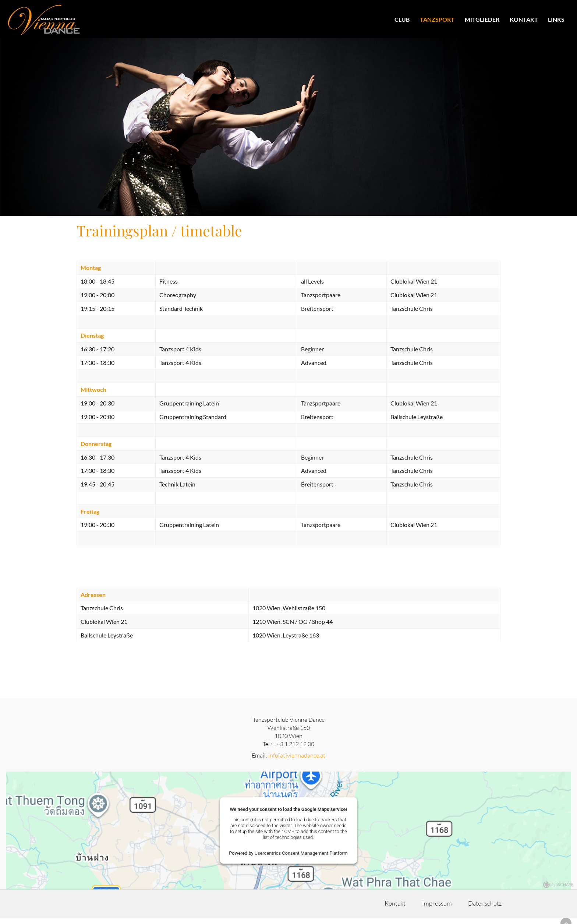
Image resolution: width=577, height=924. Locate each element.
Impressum (425, 909)
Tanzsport (437, 19)
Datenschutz (485, 909)
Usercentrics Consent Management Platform (301, 859)
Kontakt (523, 19)
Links (556, 19)
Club (402, 19)
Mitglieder (482, 19)
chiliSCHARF (562, 890)
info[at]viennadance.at (297, 761)
